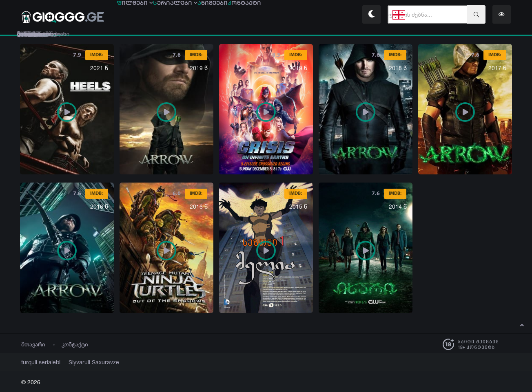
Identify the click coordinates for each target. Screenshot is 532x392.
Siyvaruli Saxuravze (84, 362)
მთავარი (33, 344)
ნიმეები (270, 15)
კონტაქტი (75, 344)
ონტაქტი (325, 15)
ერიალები (210, 15)
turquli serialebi (38, 362)
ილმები (146, 15)
